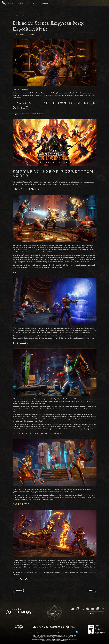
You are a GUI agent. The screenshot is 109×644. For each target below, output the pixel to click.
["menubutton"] (12, 3)
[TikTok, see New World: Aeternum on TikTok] (103, 609)
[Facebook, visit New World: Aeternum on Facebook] (88, 609)
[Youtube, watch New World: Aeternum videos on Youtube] (93, 609)
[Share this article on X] (21, 579)
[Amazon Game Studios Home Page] (19, 627)
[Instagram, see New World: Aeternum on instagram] (98, 609)
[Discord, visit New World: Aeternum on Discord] (73, 609)
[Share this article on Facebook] (26, 579)
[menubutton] (96, 614)
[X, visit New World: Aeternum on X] (83, 609)
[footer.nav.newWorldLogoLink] (19, 611)
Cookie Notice (46, 632)
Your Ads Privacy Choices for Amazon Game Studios (65, 632)
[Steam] (71, 627)
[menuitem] (12, 3)
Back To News (20, 15)
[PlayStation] (39, 627)
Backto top (55, 613)
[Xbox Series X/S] (55, 627)
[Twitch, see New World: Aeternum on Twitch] (78, 609)
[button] (55, 63)
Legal (32, 632)
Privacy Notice (38, 632)
